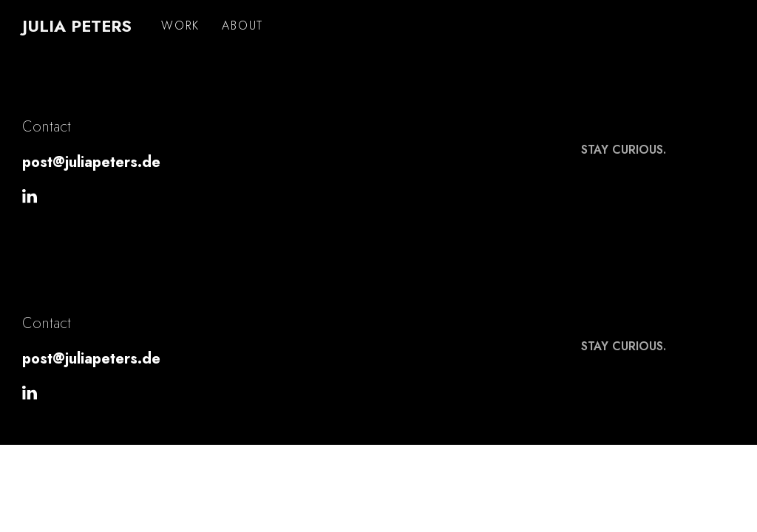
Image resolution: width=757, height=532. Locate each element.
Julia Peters (77, 26)
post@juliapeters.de (91, 162)
